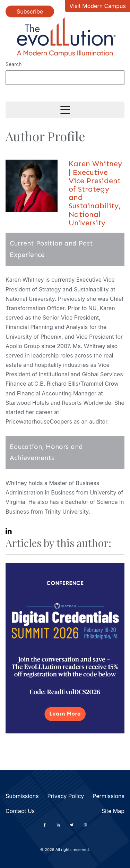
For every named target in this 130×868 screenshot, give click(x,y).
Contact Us (20, 811)
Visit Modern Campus (98, 6)
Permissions (109, 796)
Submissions (22, 796)
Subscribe (30, 11)
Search (14, 64)
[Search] (65, 78)
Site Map (113, 811)
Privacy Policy (66, 796)
